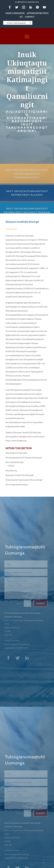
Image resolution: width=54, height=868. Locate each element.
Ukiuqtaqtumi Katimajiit (16, 453)
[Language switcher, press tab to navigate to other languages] (18, 23)
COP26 (11, 466)
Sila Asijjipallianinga (14, 462)
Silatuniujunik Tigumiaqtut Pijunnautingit (24, 480)
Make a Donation (15, 13)
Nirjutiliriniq (11, 471)
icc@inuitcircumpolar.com (27, 2)
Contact (30, 17)
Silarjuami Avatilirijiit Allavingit (20, 475)
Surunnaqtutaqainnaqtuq (17, 484)
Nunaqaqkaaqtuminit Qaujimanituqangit (24, 457)
